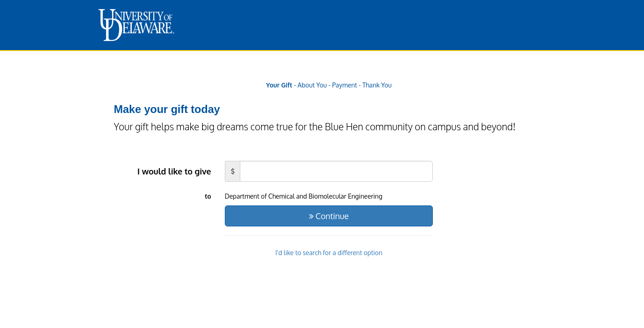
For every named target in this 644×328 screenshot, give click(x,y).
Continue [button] (329, 216)
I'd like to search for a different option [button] (329, 253)
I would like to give (174, 171)
